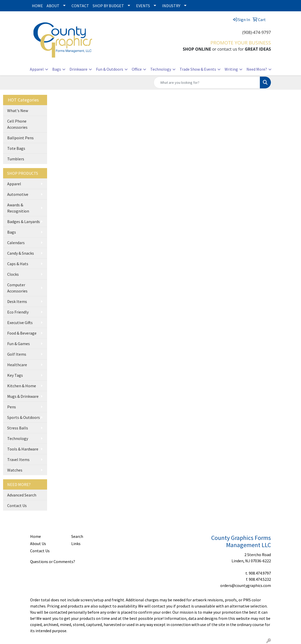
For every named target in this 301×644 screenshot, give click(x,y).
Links (76, 544)
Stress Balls (18, 428)
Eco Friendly (18, 312)
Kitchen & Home (22, 386)
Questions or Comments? (53, 562)
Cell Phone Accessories (17, 124)
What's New (18, 111)
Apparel (37, 69)
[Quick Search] (207, 82)
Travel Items (18, 459)
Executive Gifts (20, 323)
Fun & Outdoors (110, 69)
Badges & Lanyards (24, 222)
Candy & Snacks (21, 253)
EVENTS (143, 6)
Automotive (18, 194)
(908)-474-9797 (257, 32)
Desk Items (17, 301)
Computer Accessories (17, 288)
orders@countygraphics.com (246, 585)
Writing (231, 69)
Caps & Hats (18, 264)
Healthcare (17, 365)
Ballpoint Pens (20, 138)
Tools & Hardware (23, 449)
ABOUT (53, 6)
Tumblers (16, 159)
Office (137, 69)
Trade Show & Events (198, 69)
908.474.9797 (260, 573)
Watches (15, 470)
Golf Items (17, 354)
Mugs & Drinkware (23, 396)
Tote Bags (16, 148)
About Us (38, 544)
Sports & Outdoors (24, 417)
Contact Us (17, 505)
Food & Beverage (22, 333)
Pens (12, 407)
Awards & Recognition (18, 208)
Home (36, 536)
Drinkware (78, 69)
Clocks (13, 274)
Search (77, 536)
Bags (57, 69)
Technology (161, 69)
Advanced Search (22, 495)
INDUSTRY (171, 6)
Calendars (16, 243)
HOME (37, 6)
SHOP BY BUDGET (108, 6)
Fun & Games (19, 344)
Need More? (257, 69)
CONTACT (80, 6)
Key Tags (15, 375)
